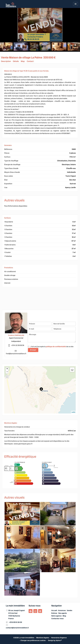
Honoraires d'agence (59, 638)
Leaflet (73, 412)
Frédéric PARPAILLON (16, 335)
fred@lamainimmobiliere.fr (16, 354)
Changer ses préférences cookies (33, 640)
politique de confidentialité (56, 347)
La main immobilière (15, 606)
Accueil (11, 5)
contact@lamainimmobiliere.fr (17, 628)
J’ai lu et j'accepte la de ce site (52, 347)
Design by (55, 640)
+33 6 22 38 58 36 (18, 345)
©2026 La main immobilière (24, 638)
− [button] (7, 372)
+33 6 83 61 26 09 (15, 622)
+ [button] (7, 369)
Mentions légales (43, 638)
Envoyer (33, 350)
